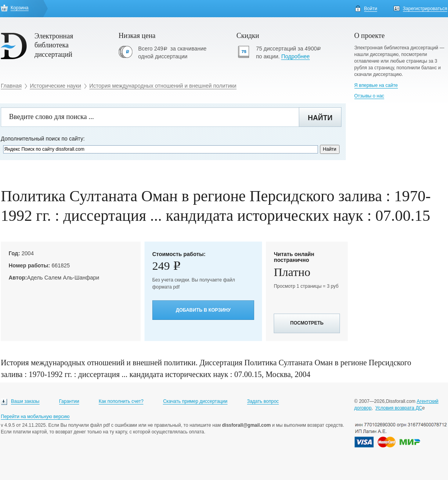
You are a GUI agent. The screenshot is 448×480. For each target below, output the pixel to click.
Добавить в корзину (203, 310)
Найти (320, 118)
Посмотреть (307, 323)
